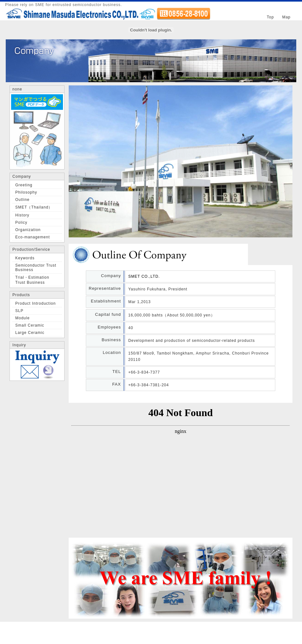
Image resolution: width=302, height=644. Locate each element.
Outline (22, 200)
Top (270, 17)
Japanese (232, 13)
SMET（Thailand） (34, 207)
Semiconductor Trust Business (36, 268)
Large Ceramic (30, 333)
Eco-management (33, 237)
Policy (21, 222)
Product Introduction (35, 303)
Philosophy (26, 192)
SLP (19, 311)
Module (22, 318)
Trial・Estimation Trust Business (32, 280)
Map (286, 17)
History (22, 215)
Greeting (24, 185)
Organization (28, 230)
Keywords (25, 258)
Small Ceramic (30, 325)
